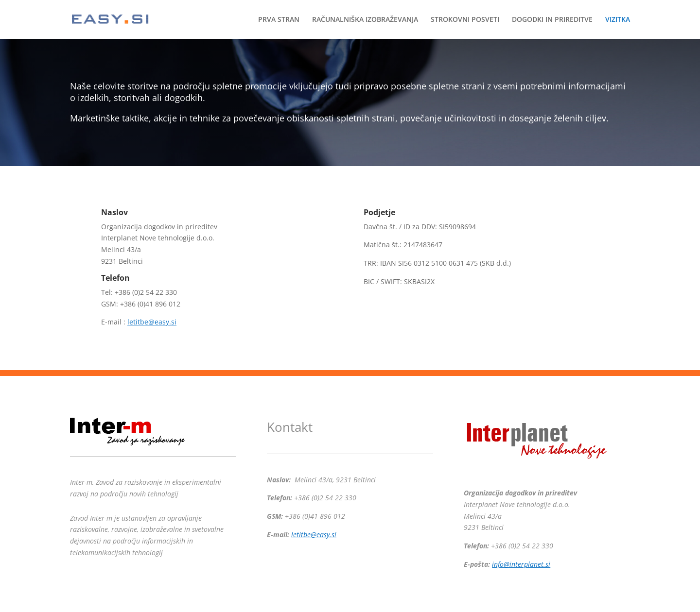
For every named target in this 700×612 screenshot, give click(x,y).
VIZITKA (618, 20)
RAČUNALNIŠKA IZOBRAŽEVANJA (365, 20)
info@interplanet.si (521, 564)
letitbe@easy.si (152, 322)
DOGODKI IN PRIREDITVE (552, 20)
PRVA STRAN (279, 20)
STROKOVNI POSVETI (465, 20)
